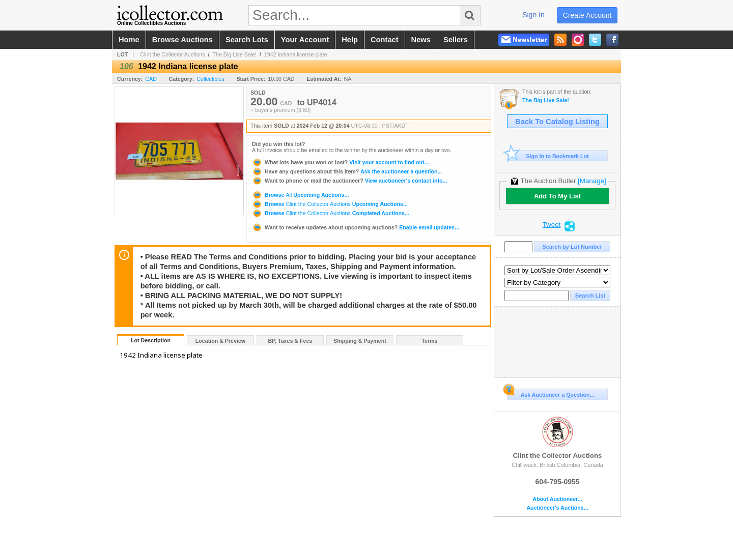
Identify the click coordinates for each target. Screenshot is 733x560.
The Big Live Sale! (234, 54)
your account (305, 40)
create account (587, 15)
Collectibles (210, 79)
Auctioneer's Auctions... (557, 508)
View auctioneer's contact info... (349, 181)
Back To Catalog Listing (557, 122)
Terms (429, 341)
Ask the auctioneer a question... (347, 171)
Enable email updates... (356, 227)
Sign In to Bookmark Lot (548, 156)
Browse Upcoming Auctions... (300, 195)
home (129, 40)
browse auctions (182, 40)
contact (385, 40)
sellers (456, 40)
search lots (247, 40)
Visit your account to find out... (340, 162)
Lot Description (151, 340)
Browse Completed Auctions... (331, 213)
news (421, 40)
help (350, 40)
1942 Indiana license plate (296, 54)
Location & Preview (220, 341)
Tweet (552, 225)
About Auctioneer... (557, 499)
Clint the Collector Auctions (172, 54)
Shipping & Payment (360, 341)
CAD (151, 79)
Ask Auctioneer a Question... (551, 393)
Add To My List (557, 196)
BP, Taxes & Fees (290, 341)
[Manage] (592, 181)
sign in (533, 15)
